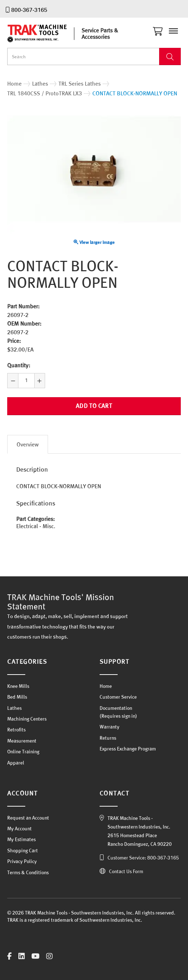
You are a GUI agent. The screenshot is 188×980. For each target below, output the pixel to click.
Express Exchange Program (128, 749)
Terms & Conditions (28, 872)
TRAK (43, 33)
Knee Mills (18, 686)
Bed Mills (17, 697)
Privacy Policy (22, 861)
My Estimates (21, 839)
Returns (108, 738)
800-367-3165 (29, 10)
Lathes (14, 708)
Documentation (116, 708)
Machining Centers (27, 719)
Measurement (22, 741)
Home (106, 686)
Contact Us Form (126, 871)
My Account (19, 829)
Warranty (110, 727)
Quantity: (19, 365)
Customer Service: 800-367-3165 (143, 858)
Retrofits (16, 730)
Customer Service (118, 697)
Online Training (23, 752)
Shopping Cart (23, 850)
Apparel (16, 763)
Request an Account (28, 818)
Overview (28, 444)
